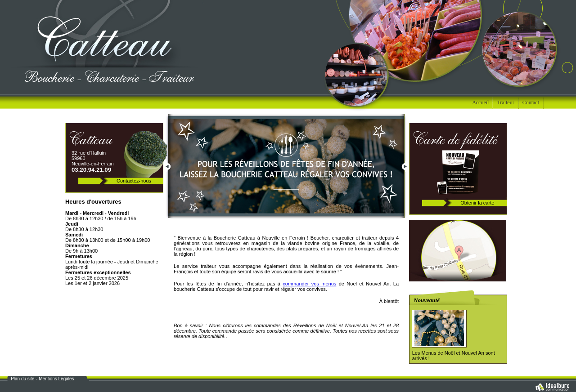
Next (405, 168)
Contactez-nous (134, 181)
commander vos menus (309, 284)
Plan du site (22, 379)
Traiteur (505, 102)
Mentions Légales (56, 379)
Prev (167, 168)
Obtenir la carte (477, 203)
